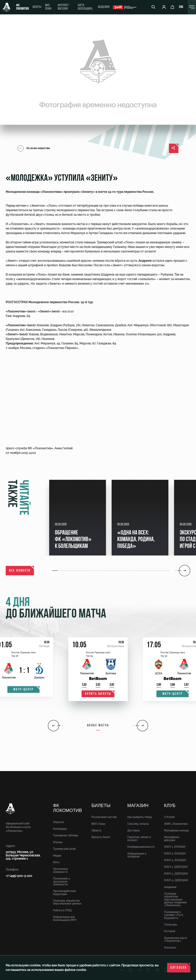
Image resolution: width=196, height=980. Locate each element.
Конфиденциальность (141, 847)
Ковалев (65, 265)
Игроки (58, 842)
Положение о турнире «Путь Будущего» (174, 915)
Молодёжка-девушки (172, 839)
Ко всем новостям (34, 148)
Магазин (138, 806)
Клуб (170, 806)
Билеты (37, 7)
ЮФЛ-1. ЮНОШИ (175, 847)
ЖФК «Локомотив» (176, 824)
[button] (71, 571)
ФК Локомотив (22, 7)
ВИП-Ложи (98, 824)
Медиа (57, 856)
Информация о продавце (137, 855)
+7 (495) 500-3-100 (19, 876)
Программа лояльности (60, 870)
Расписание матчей (104, 817)
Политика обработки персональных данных (67, 902)
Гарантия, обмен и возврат (139, 839)
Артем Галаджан (101, 233)
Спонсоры (171, 925)
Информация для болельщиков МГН (65, 918)
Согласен (179, 968)
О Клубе (169, 817)
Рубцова (167, 275)
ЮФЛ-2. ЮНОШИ (175, 854)
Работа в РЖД (62, 910)
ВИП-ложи (48, 7)
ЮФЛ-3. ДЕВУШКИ (176, 880)
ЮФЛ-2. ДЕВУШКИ (176, 874)
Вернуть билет (101, 837)
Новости (58, 822)
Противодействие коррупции (64, 892)
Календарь (60, 829)
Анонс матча (98, 726)
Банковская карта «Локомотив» (175, 939)
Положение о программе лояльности (61, 881)
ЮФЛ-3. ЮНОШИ (175, 860)
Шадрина (107, 275)
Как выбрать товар (140, 817)
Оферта (96, 830)
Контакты (170, 948)
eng (181, 7)
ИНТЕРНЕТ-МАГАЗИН (64, 7)
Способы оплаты (138, 824)
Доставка (133, 830)
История (170, 931)
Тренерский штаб (64, 849)
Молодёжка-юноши (176, 830)
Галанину (120, 247)
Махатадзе (49, 247)
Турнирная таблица (66, 835)
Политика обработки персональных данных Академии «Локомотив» (175, 900)
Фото (56, 862)
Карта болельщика (85, 7)
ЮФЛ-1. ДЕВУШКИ (176, 867)
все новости (20, 571)
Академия (104, 7)
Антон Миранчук (73, 233)
